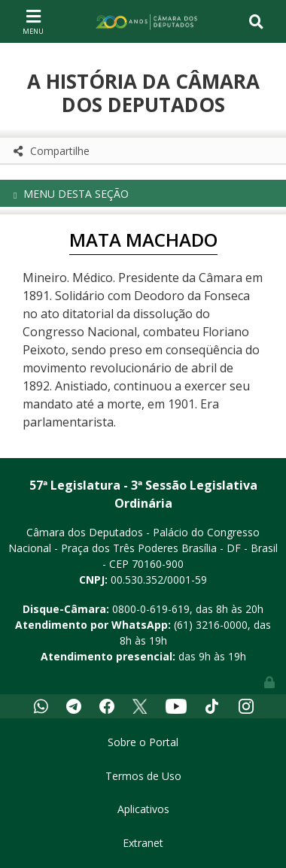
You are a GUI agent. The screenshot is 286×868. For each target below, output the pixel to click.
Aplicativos (143, 809)
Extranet (143, 843)
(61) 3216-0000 (211, 625)
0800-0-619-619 (151, 609)
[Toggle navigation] (33, 21)
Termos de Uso (143, 776)
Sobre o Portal (143, 742)
